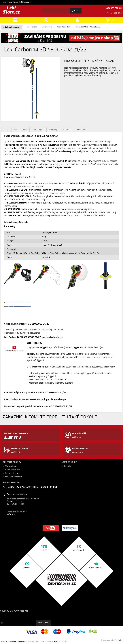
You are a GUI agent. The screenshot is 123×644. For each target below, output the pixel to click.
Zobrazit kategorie (13, 27)
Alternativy (53, 130)
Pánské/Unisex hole (64, 27)
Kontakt (68, 466)
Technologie (38, 130)
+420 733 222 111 (114, 8)
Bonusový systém (13, 470)
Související (67, 130)
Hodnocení (81, 130)
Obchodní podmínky (14, 477)
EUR (120, 13)
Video (25, 130)
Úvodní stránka (32, 27)
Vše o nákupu (11, 466)
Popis (6, 130)
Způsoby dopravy (12, 473)
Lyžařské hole (47, 27)
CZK (115, 13)
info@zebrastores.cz (74, 73)
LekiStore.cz (24, 2)
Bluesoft (118, 640)
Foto (15, 130)
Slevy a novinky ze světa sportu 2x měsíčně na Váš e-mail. (23, 616)
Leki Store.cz (11, 10)
